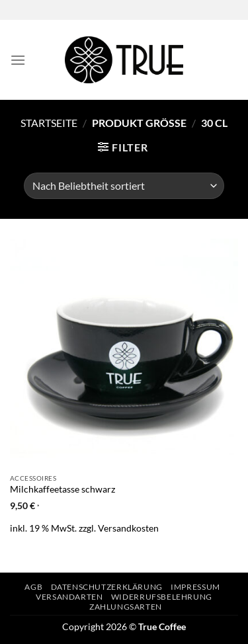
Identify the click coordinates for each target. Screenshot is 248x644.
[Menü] (18, 60)
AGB (33, 587)
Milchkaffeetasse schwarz (62, 489)
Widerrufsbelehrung (162, 597)
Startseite (49, 123)
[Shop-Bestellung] (124, 186)
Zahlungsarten (126, 607)
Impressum (195, 587)
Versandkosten (128, 528)
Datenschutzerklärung (107, 587)
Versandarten (69, 597)
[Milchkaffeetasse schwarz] (124, 353)
